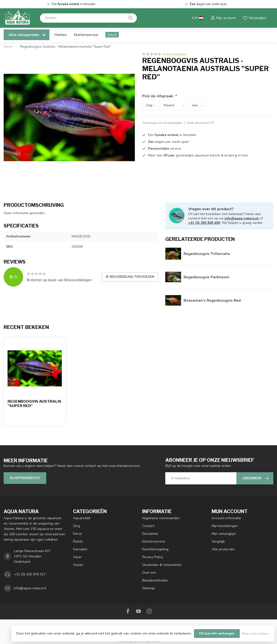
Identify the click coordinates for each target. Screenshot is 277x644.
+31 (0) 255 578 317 (30, 574)
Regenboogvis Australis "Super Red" (34, 404)
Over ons (149, 573)
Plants (78, 541)
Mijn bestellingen (225, 526)
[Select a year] (197, 105)
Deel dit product (201, 123)
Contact (148, 526)
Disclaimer (150, 534)
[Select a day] (150, 105)
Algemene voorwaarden (161, 518)
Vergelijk (218, 541)
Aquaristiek (82, 518)
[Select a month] (173, 105)
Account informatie (226, 518)
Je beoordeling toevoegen (130, 277)
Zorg (77, 526)
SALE (112, 35)
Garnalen (80, 549)
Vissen (78, 565)
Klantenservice (86, 35)
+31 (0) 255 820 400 (204, 223)
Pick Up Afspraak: (159, 96)
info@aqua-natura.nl (242, 218)
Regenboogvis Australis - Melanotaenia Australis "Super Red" (65, 47)
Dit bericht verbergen (217, 633)
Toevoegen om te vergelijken (162, 123)
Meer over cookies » (256, 633)
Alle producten (223, 549)
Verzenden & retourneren (162, 565)
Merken (60, 35)
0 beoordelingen (175, 54)
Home (8, 47)
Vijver (77, 557)
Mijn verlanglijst (224, 534)
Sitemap (148, 588)
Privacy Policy (153, 557)
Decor (78, 534)
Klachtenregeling (155, 549)
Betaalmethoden (155, 580)
